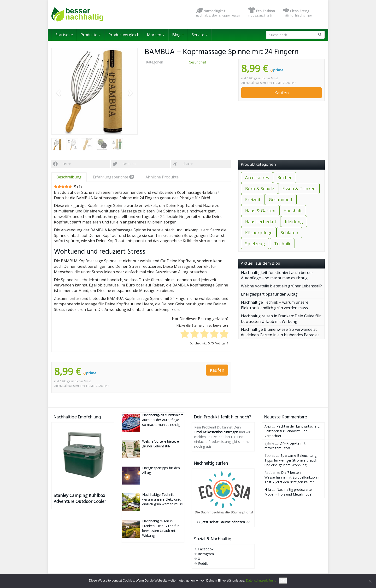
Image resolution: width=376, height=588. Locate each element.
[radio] (185, 334)
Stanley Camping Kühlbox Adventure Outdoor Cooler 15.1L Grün (80, 498)
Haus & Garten (260, 211)
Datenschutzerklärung (261, 580)
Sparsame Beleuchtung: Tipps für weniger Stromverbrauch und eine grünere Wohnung (291, 460)
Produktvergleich (124, 35)
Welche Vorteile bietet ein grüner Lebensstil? (281, 286)
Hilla (268, 489)
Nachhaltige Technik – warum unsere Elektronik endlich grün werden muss (275, 305)
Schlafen (289, 233)
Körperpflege (259, 233)
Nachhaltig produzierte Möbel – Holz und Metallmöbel (288, 492)
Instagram (206, 554)
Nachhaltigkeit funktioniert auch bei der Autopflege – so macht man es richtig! (277, 275)
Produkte (91, 35)
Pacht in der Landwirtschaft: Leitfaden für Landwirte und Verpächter (292, 431)
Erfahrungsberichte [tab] (114, 177)
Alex (268, 426)
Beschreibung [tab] (69, 177)
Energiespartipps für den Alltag (269, 294)
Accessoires (257, 177)
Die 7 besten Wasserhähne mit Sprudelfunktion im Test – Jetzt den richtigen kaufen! (293, 477)
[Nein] (370, 581)
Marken (156, 35)
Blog (178, 35)
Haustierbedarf (261, 222)
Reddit (203, 563)
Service (200, 35)
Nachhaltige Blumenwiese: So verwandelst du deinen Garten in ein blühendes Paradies (280, 332)
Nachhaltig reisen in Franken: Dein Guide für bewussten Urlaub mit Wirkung (281, 319)
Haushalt (293, 211)
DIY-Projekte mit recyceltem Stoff (285, 446)
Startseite (64, 35)
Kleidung (294, 222)
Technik (282, 244)
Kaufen (282, 93)
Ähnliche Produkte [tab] (162, 177)
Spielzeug (255, 244)
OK (283, 580)
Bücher (285, 177)
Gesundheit (197, 62)
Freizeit (253, 200)
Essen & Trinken (299, 188)
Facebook (206, 549)
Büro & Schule (260, 188)
